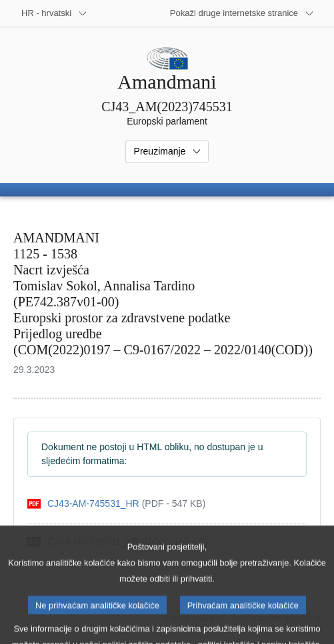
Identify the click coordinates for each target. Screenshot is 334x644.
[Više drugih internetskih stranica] (242, 13)
